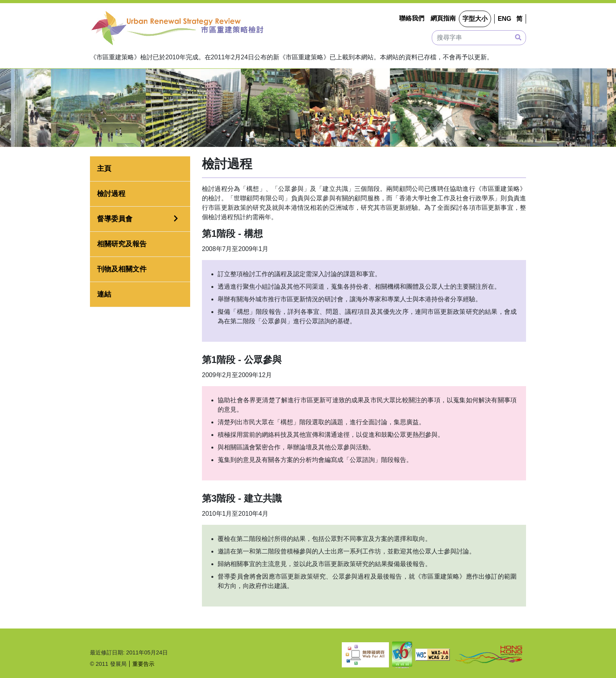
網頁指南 (443, 18)
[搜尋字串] (479, 38)
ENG (505, 19)
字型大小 (475, 19)
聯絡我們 (412, 18)
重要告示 (143, 664)
